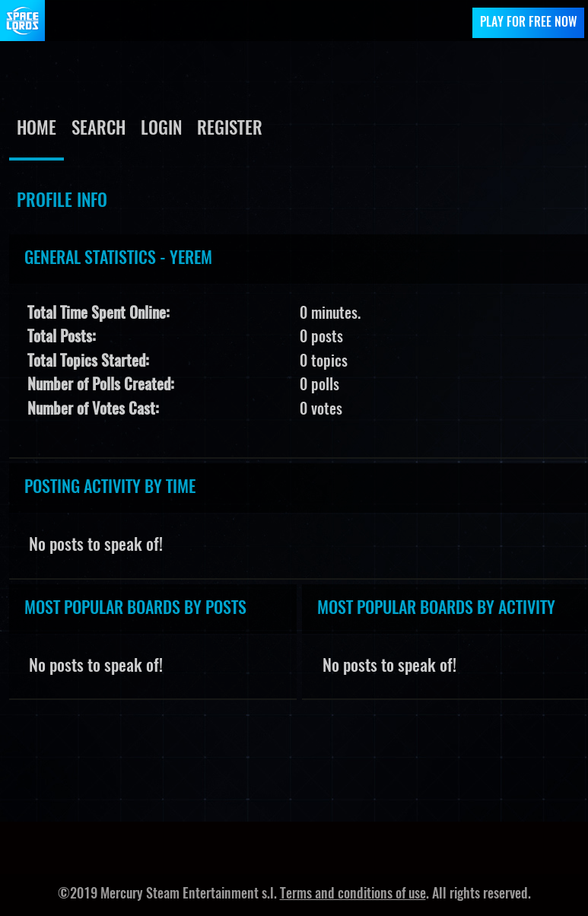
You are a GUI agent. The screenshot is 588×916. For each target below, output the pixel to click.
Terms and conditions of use (353, 895)
